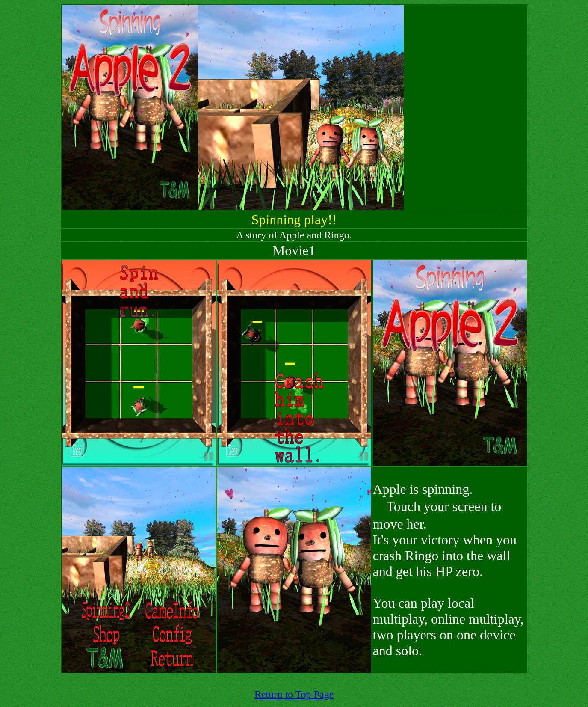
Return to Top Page (294, 694)
